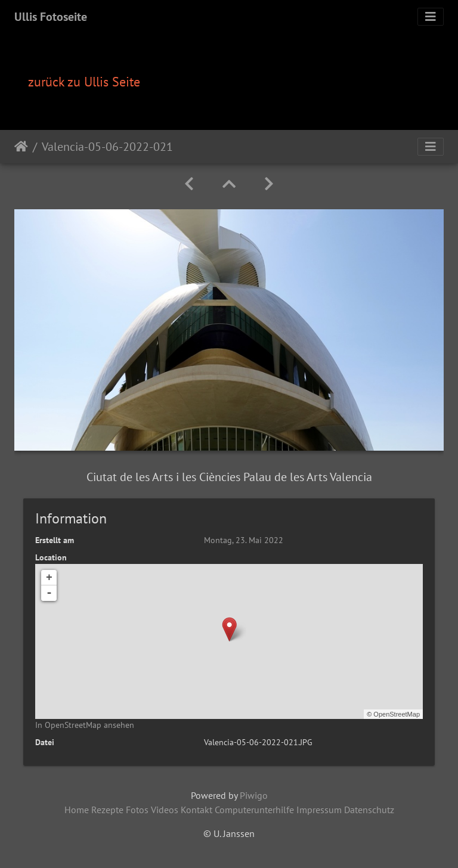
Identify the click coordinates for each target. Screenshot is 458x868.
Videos (165, 810)
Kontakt (196, 810)
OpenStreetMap (397, 714)
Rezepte (107, 810)
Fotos (137, 810)
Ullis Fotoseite (51, 17)
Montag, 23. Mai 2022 (244, 540)
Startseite (21, 147)
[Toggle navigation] (431, 17)
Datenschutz (369, 810)
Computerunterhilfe (254, 810)
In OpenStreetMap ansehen (85, 725)
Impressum (319, 810)
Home (77, 810)
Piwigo (254, 795)
